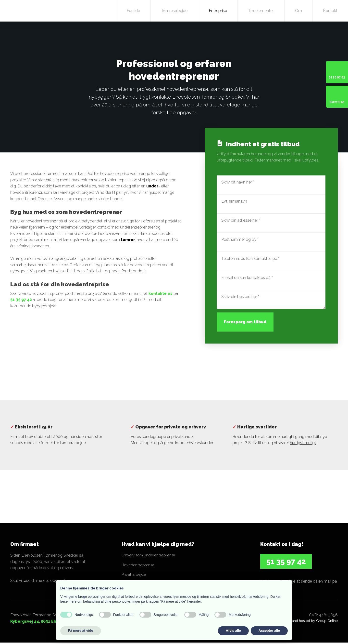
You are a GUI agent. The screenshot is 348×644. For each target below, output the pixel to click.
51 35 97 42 (21, 300)
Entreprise (218, 11)
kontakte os (161, 293)
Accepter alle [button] (269, 631)
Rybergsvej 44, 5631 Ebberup (39, 623)
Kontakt (330, 11)
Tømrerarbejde (174, 11)
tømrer (128, 240)
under (152, 186)
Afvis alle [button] (233, 631)
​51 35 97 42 (286, 561)
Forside (133, 11)
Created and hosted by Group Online (308, 622)
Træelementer (261, 11)
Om (298, 11)
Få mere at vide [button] (81, 631)
